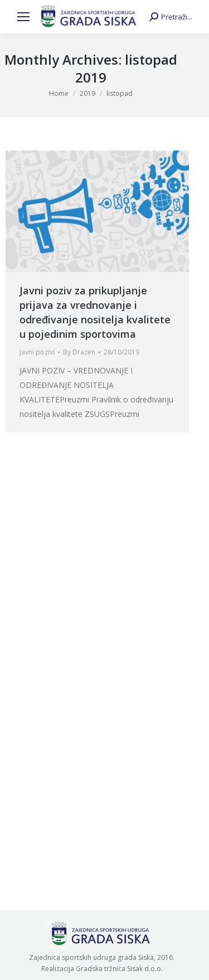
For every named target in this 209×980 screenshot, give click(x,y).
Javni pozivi (37, 352)
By (79, 352)
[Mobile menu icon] (23, 17)
